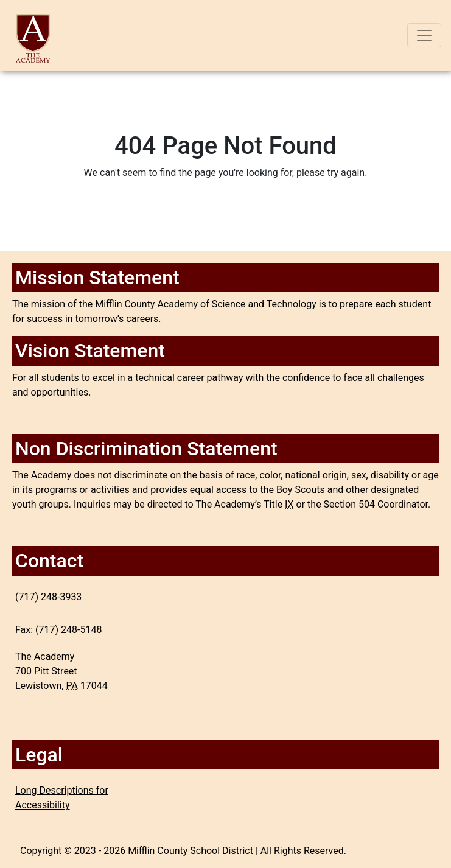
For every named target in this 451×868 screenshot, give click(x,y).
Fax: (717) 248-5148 (58, 630)
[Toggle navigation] (424, 35)
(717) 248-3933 (48, 597)
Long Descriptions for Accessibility (62, 798)
